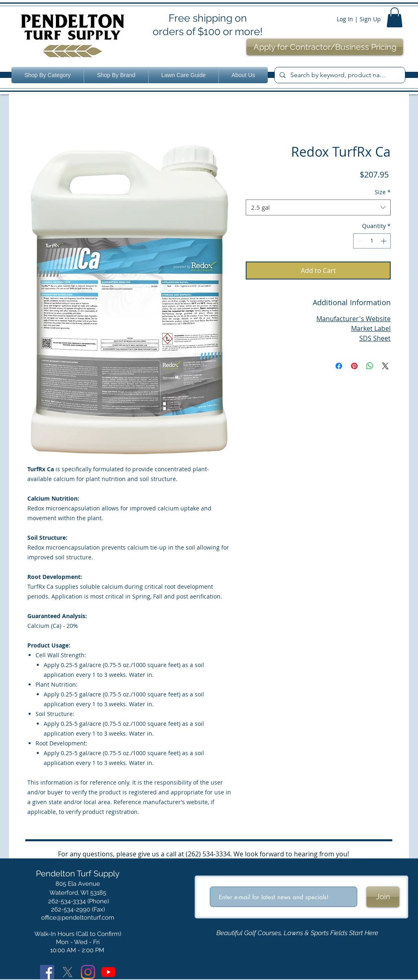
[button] (395, 17)
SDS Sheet (375, 338)
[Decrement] (359, 241)
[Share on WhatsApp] (370, 366)
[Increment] (384, 241)
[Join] (383, 897)
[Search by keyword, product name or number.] (339, 75)
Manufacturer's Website (354, 319)
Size (383, 192)
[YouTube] (108, 972)
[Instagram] (88, 972)
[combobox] (318, 207)
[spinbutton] (372, 241)
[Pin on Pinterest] (354, 366)
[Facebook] (47, 972)
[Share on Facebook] (339, 366)
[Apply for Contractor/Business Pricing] (325, 47)
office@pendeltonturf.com (78, 918)
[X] (68, 972)
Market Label (371, 328)
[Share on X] (385, 366)
